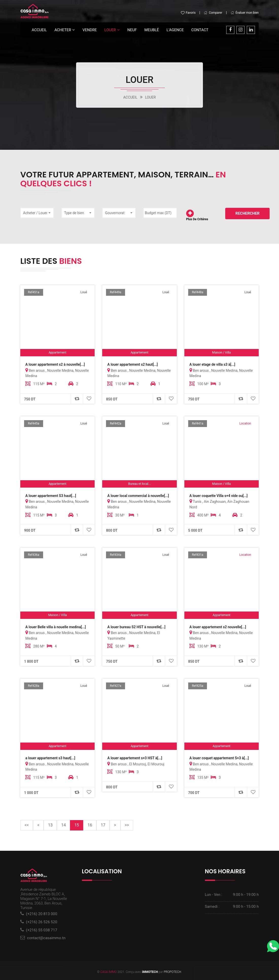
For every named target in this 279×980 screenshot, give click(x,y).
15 (79, 824)
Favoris (188, 13)
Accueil (39, 30)
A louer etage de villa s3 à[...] (212, 364)
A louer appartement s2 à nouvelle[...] (55, 364)
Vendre (90, 30)
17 (103, 824)
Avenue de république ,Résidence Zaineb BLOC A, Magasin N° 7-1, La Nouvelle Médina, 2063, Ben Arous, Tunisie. (44, 898)
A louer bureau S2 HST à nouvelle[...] (136, 626)
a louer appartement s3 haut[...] (50, 757)
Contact (200, 30)
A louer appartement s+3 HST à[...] (135, 757)
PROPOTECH (172, 971)
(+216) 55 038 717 (42, 929)
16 (90, 824)
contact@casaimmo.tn (46, 937)
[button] (37, 213)
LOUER (110, 30)
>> (127, 824)
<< (27, 824)
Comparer (213, 13)
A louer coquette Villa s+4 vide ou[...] (219, 495)
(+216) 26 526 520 (42, 921)
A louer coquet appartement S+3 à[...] (219, 757)
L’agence (175, 30)
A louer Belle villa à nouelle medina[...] (56, 626)
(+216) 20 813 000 (42, 913)
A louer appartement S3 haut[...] (51, 495)
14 (63, 824)
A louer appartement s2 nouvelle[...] (218, 626)
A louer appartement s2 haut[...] (132, 364)
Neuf (132, 30)
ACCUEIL (130, 97)
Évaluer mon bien (245, 13)
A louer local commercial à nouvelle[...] (138, 495)
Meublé (152, 30)
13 (50, 824)
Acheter (63, 30)
